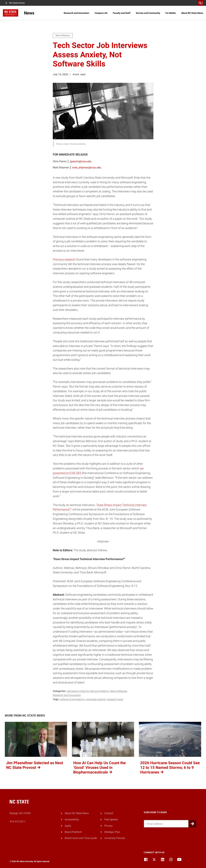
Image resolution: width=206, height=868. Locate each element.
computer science (96, 699)
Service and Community (148, 13)
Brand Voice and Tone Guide (81, 838)
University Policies (115, 838)
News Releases (119, 691)
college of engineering (72, 699)
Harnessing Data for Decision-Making (88, 691)
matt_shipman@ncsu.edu (87, 167)
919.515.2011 (18, 822)
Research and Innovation (76, 13)
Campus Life (101, 13)
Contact (109, 813)
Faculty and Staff (122, 13)
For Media (171, 13)
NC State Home (17, 3)
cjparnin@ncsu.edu (81, 161)
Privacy (108, 826)
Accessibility (72, 819)
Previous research (64, 259)
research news (115, 699)
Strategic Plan (112, 832)
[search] (201, 3)
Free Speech (111, 819)
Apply (68, 826)
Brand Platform (73, 832)
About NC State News (192, 13)
